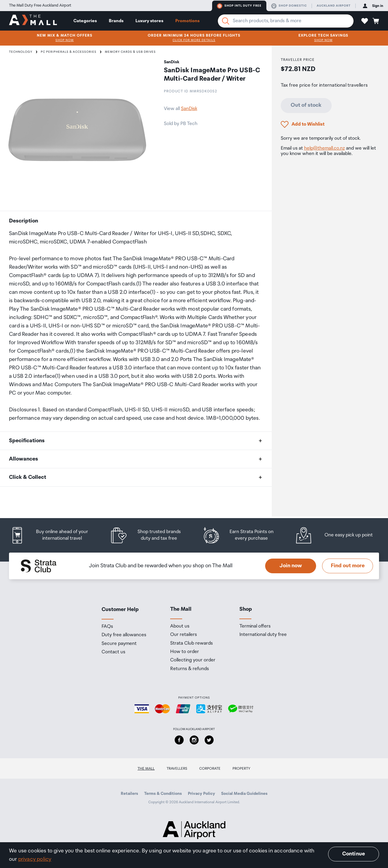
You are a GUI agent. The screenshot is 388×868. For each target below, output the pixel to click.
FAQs (107, 627)
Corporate (210, 769)
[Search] (226, 21)
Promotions (187, 21)
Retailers (129, 794)
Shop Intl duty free (239, 6)
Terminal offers (255, 626)
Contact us (113, 652)
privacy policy (35, 859)
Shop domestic (289, 6)
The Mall (146, 769)
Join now (291, 566)
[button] (365, 21)
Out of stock (306, 105)
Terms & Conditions (163, 794)
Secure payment (119, 644)
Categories (85, 21)
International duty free (263, 635)
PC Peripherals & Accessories (69, 52)
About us (180, 626)
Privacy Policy (201, 794)
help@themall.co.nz (324, 148)
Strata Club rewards (191, 643)
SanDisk (189, 109)
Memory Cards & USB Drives (130, 52)
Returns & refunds (190, 669)
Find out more (348, 566)
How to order (185, 652)
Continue (354, 854)
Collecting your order (193, 660)
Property (241, 769)
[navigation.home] (33, 21)
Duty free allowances (124, 635)
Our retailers (184, 635)
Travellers (177, 769)
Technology (21, 52)
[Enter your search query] (286, 21)
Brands (116, 21)
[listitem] (55, 535)
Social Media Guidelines (244, 794)
